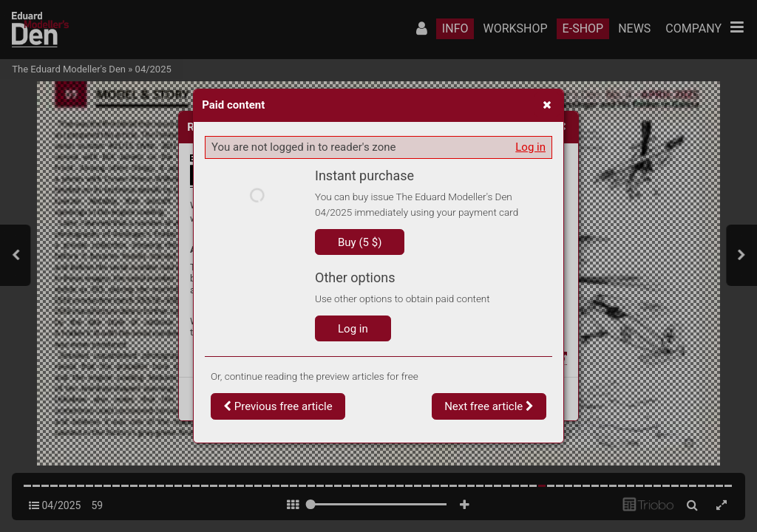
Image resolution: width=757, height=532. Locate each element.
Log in (530, 147)
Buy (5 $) (360, 242)
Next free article (489, 406)
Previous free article (278, 406)
